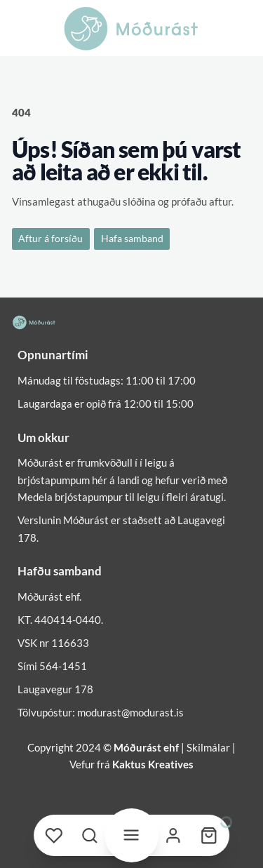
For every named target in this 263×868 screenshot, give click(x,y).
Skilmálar (208, 747)
